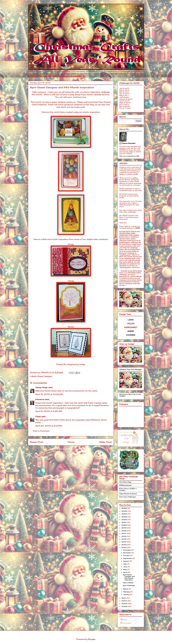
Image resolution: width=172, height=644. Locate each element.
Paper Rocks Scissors (128, 494)
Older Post (105, 442)
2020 (125, 525)
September (128, 558)
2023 (124, 517)
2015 (124, 539)
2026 (124, 508)
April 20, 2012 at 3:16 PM (49, 426)
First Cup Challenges (128, 497)
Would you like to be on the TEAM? (130, 395)
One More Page (125, 482)
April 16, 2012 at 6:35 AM (49, 411)
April (125, 572)
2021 (124, 522)
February (127, 592)
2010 (124, 601)
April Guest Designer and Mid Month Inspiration (129, 577)
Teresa (71, 327)
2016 (124, 536)
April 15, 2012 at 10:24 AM (49, 394)
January (126, 595)
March (126, 589)
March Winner (128, 583)
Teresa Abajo (42, 387)
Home (71, 442)
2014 (124, 542)
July (125, 564)
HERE (137, 228)
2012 (124, 547)
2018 (124, 531)
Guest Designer (45, 376)
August (126, 561)
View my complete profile (129, 156)
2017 (124, 533)
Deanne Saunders (129, 143)
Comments (126, 623)
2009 (125, 604)
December (127, 550)
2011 (124, 598)
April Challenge (129, 585)
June (125, 567)
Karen (38, 416)
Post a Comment (41, 431)
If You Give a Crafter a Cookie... (128, 489)
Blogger (92, 639)
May (125, 569)
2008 (125, 606)
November (127, 553)
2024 (124, 514)
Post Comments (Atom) (78, 449)
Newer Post (37, 442)
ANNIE (131, 331)
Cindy (71, 244)
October (127, 555)
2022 (124, 520)
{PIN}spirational (125, 485)
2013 (124, 545)
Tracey (71, 281)
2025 (124, 511)
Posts (124, 620)
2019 (124, 528)
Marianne (40, 399)
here (84, 97)
